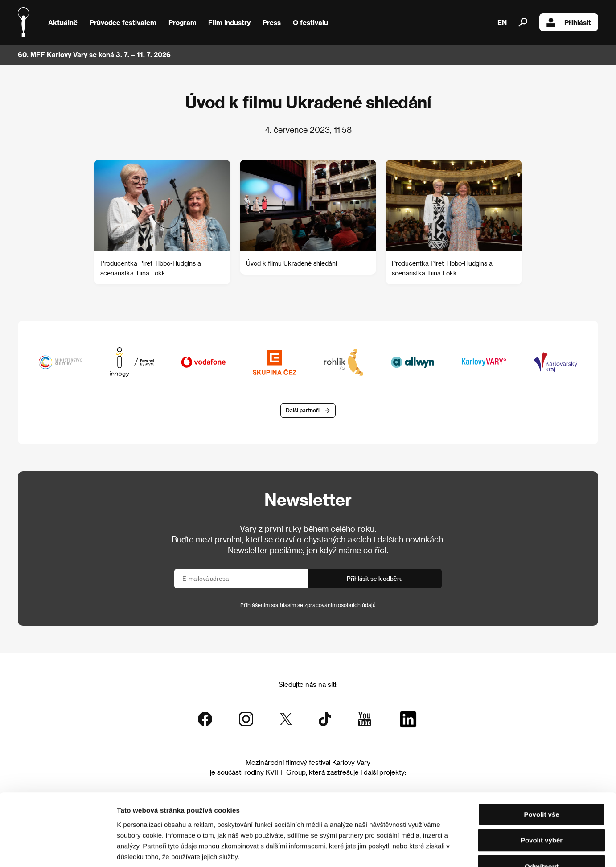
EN (502, 22)
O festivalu (310, 22)
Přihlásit (569, 22)
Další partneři (303, 411)
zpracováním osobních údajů (340, 605)
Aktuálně (63, 22)
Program (183, 22)
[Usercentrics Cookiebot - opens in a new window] (58, 850)
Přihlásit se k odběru (375, 578)
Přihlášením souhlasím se (308, 605)
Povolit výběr (542, 784)
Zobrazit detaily (469, 849)
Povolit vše (541, 758)
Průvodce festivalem (123, 22)
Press (272, 22)
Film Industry (229, 22)
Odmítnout (542, 810)
